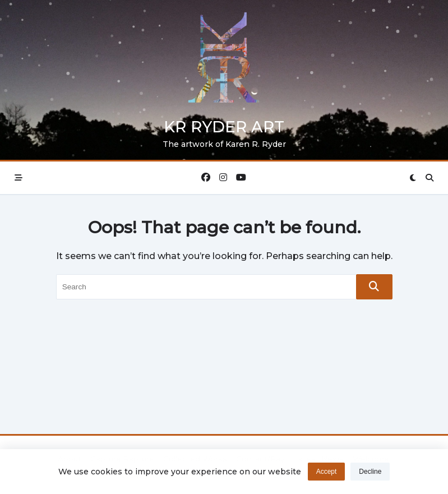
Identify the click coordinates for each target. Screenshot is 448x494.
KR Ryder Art (224, 127)
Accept (327, 472)
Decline (370, 472)
